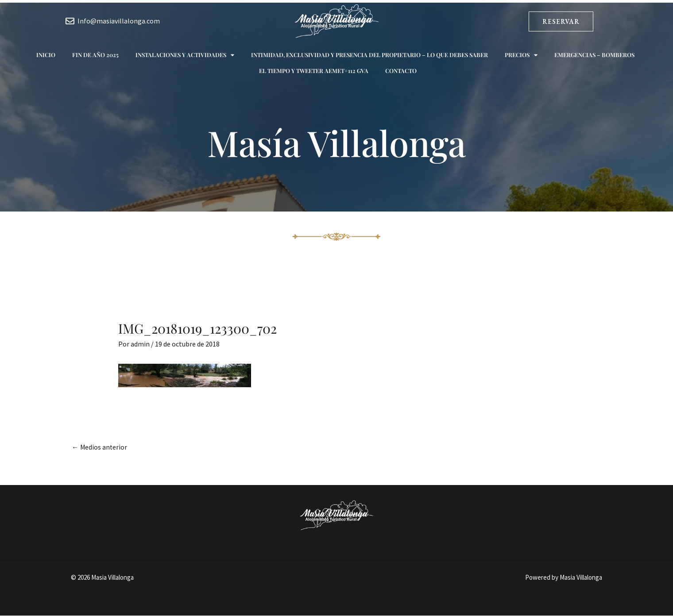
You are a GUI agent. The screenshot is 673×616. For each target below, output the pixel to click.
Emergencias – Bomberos (594, 55)
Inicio (46, 55)
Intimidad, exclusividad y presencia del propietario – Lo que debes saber (369, 55)
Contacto (401, 71)
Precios (521, 55)
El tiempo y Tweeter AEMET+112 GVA (314, 71)
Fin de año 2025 (95, 55)
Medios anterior (100, 447)
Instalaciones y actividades (185, 55)
